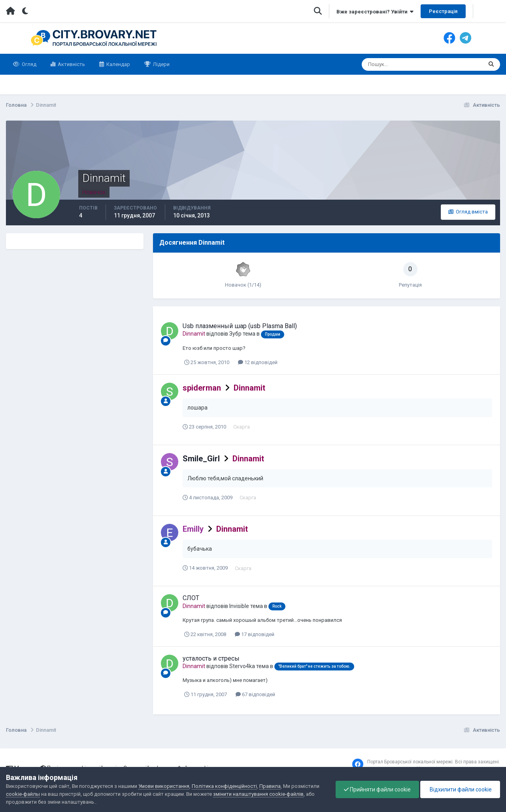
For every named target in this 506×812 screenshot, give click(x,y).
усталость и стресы (211, 658)
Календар (118, 64)
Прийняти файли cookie (377, 789)
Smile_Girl (201, 459)
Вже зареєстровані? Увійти (375, 12)
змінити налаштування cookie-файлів (258, 794)
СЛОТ (191, 598)
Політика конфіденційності (224, 786)
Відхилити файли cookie (460, 789)
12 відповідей (258, 362)
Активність (71, 64)
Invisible (239, 606)
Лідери (161, 64)
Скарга (242, 427)
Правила (270, 786)
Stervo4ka (242, 666)
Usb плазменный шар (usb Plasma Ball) (240, 326)
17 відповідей (255, 634)
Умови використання (164, 786)
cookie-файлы (23, 794)
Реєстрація (443, 11)
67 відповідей (255, 694)
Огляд (28, 64)
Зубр (235, 334)
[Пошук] (392, 64)
